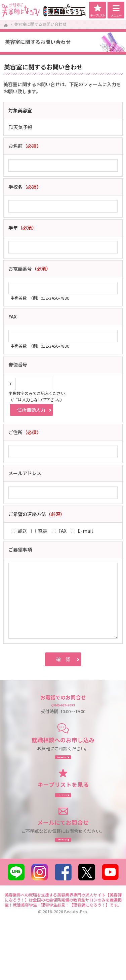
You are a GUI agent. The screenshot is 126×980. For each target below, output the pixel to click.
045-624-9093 (69, 709)
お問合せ (63, 871)
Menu (116, 10)
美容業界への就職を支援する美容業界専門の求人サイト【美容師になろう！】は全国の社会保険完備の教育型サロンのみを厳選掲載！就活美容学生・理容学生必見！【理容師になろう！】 (63, 936)
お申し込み (63, 770)
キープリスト (97, 10)
